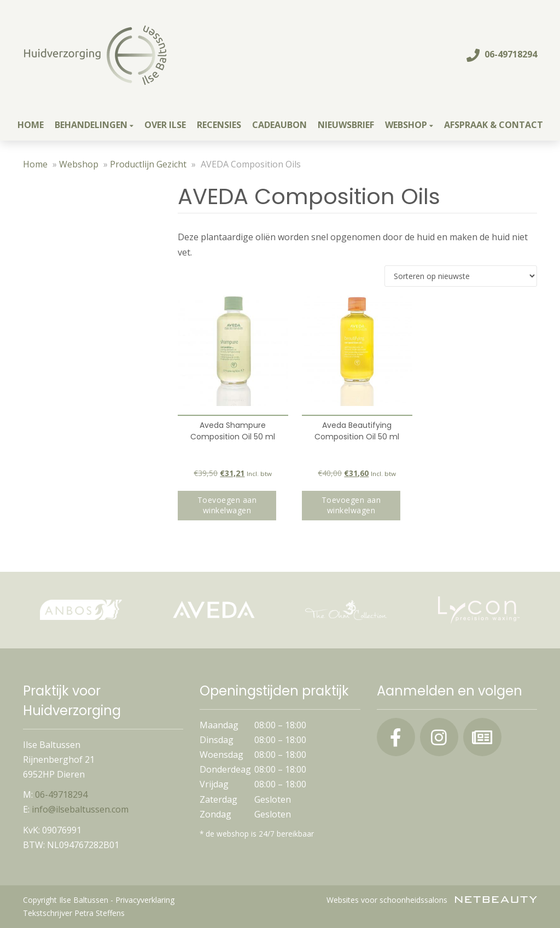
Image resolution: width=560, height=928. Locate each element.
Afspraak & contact (494, 125)
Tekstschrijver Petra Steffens (74, 913)
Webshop (409, 125)
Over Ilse (165, 125)
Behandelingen (94, 125)
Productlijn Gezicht (148, 164)
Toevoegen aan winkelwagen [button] (227, 505)
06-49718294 (502, 54)
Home (31, 125)
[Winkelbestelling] (461, 276)
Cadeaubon (279, 125)
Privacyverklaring (145, 900)
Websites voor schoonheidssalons (432, 900)
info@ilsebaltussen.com (80, 809)
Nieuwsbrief (346, 125)
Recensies (219, 125)
